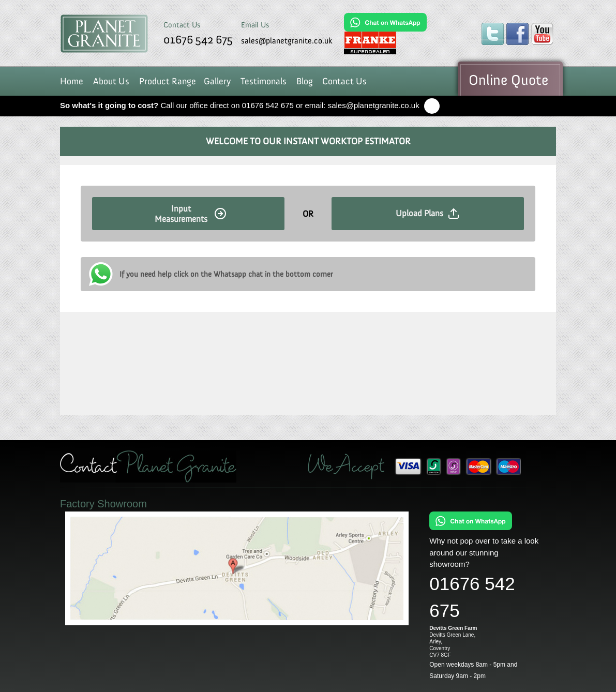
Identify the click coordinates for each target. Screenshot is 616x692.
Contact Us (344, 81)
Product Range (168, 81)
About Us (111, 81)
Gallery (217, 81)
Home (72, 81)
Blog (305, 81)
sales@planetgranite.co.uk (287, 41)
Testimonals (264, 81)
